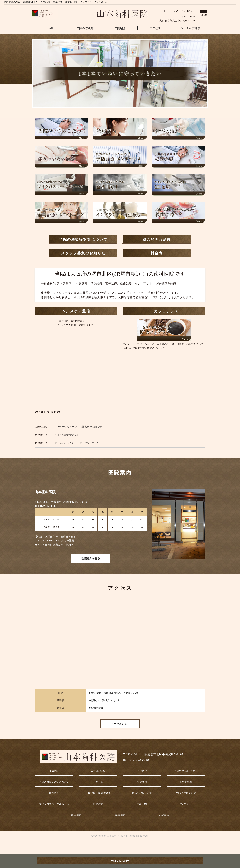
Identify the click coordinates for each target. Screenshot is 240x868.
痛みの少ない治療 (142, 803)
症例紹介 (54, 803)
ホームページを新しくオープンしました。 (78, 443)
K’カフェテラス (164, 311)
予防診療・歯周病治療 (98, 803)
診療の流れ (186, 791)
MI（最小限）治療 (186, 803)
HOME (50, 28)
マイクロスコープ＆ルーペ (54, 814)
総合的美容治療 (157, 239)
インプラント (186, 814)
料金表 (157, 253)
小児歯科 (164, 825)
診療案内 (142, 791)
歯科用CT (142, 814)
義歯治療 (120, 825)
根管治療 (98, 814)
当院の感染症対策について (83, 239)
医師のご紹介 (85, 28)
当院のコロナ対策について (54, 791)
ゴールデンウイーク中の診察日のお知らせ (78, 427)
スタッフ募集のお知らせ (83, 253)
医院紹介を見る (91, 562)
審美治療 (76, 825)
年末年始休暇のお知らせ (68, 435)
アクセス (155, 28)
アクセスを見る (120, 733)
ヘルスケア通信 (190, 28)
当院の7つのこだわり (186, 780)
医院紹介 (120, 28)
